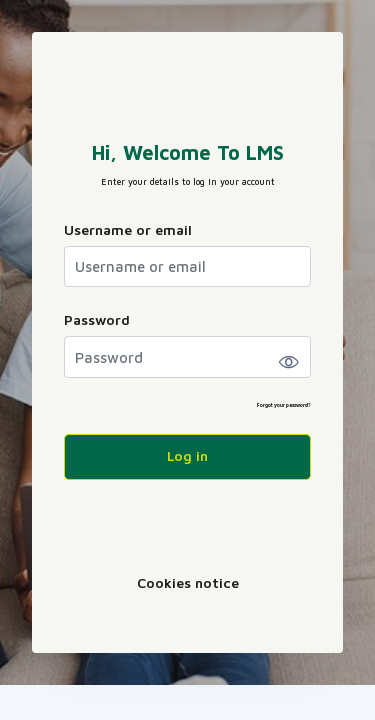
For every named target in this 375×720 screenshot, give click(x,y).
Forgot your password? (284, 405)
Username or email (128, 229)
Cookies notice (188, 582)
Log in (187, 455)
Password (97, 319)
